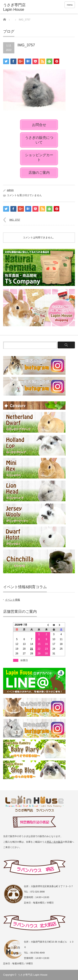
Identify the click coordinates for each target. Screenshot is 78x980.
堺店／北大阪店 (55, 842)
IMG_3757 (15, 220)
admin (10, 190)
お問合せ (39, 125)
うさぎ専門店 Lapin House (33, 975)
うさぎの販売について (39, 140)
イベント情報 (12, 600)
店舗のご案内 (39, 173)
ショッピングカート (39, 157)
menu (70, 5)
